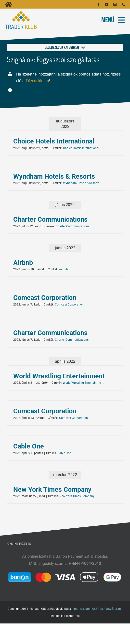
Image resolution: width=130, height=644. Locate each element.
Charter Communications (50, 219)
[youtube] (107, 4)
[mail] (115, 4)
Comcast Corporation (45, 298)
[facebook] (98, 4)
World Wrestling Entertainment (59, 376)
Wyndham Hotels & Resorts (54, 176)
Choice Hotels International (54, 141)
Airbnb (23, 263)
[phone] (123, 4)
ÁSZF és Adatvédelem (106, 609)
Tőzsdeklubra (37, 81)
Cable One (29, 446)
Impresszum (82, 609)
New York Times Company (52, 490)
